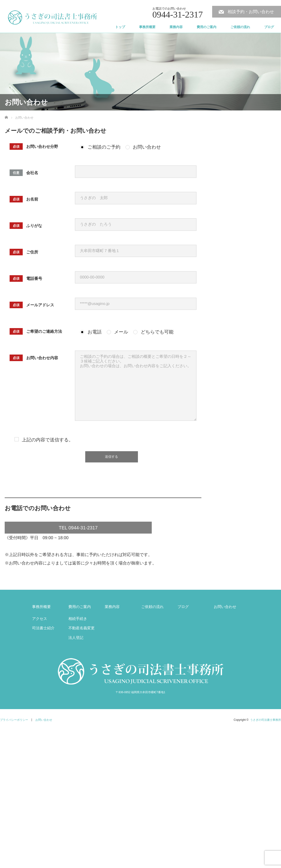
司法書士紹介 (43, 628)
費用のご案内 (207, 27)
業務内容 (176, 27)
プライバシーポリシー (14, 720)
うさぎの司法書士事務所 (266, 720)
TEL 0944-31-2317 (78, 528)
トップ (120, 27)
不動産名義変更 (81, 628)
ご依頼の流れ (240, 27)
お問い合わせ (225, 607)
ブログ (269, 27)
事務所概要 (147, 27)
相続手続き (78, 619)
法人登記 (76, 638)
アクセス (40, 619)
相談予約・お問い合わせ (251, 12)
